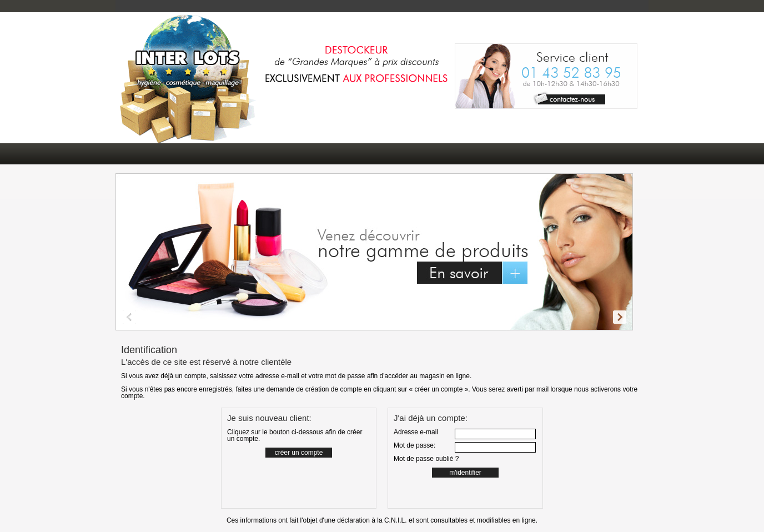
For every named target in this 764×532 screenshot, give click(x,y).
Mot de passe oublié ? (426, 459)
